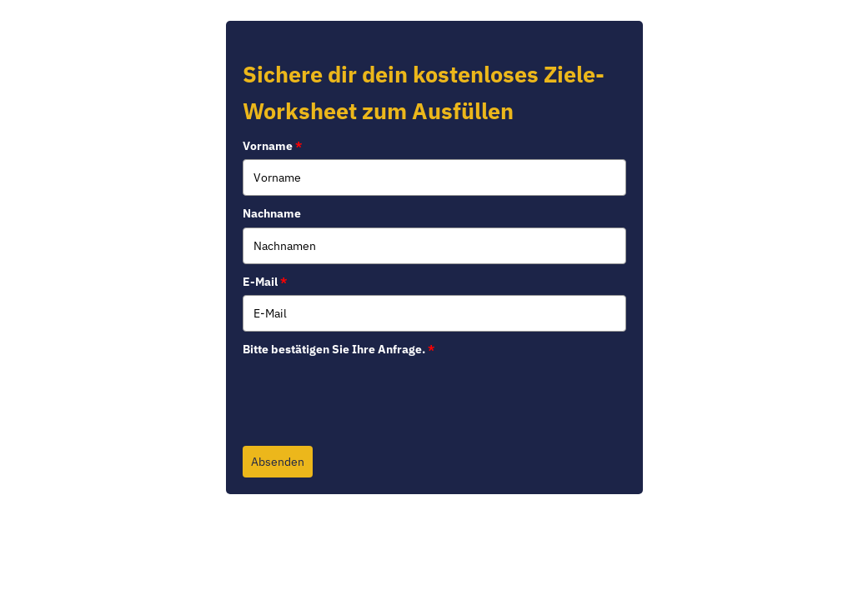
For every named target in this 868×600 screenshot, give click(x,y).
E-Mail (265, 282)
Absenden (278, 462)
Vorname (272, 146)
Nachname (272, 213)
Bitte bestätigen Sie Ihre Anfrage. (339, 349)
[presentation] (369, 395)
